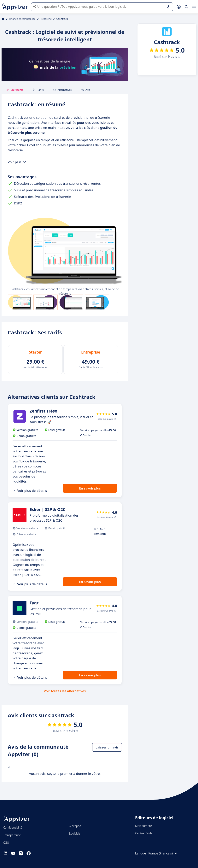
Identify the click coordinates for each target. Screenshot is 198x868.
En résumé (15, 90)
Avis (86, 90)
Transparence (12, 835)
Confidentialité (13, 827)
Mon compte (144, 826)
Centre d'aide (144, 833)
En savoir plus (90, 488)
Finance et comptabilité (22, 19)
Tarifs (38, 90)
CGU (6, 842)
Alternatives (62, 90)
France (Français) (163, 853)
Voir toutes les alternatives (65, 691)
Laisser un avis (107, 747)
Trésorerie (46, 19)
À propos (75, 826)
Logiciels (75, 833)
